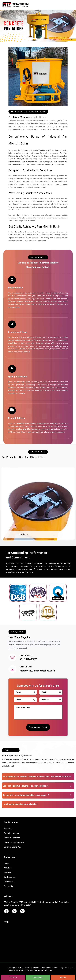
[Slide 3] (42, 38)
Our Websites (9, 882)
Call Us (13, 977)
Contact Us (8, 886)
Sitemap (7, 872)
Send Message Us (38, 727)
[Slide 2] (38, 38)
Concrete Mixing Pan (12, 847)
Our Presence (9, 877)
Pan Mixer (24, 534)
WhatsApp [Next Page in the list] (38, 977)
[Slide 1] (34, 38)
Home (6, 863)
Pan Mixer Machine (12, 833)
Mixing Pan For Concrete (14, 842)
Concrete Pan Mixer (12, 838)
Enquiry (63, 977)
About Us (8, 868)
